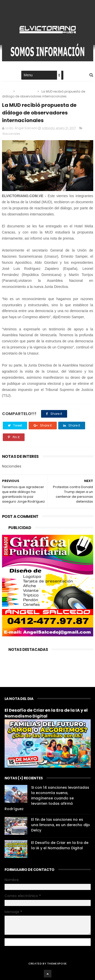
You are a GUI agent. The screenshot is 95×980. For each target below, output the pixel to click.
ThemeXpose (57, 963)
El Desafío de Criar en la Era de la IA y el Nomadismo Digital (46, 713)
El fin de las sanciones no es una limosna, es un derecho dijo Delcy (61, 825)
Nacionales (26, 91)
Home (7, 75)
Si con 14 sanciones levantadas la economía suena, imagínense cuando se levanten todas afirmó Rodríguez (47, 798)
